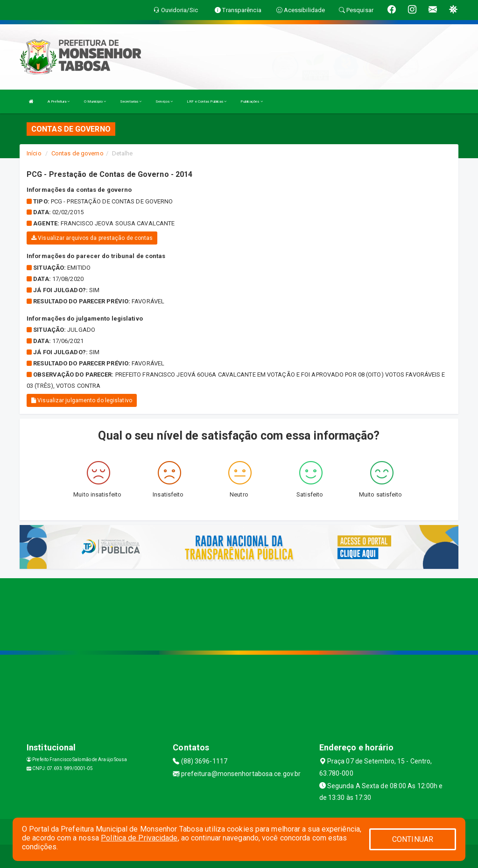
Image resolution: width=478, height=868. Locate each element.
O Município (95, 101)
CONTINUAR (413, 839)
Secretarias (131, 101)
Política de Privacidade (139, 838)
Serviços (164, 101)
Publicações (251, 101)
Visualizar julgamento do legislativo (82, 400)
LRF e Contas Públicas (207, 101)
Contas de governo (77, 153)
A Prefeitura (59, 101)
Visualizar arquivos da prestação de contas (92, 238)
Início (34, 153)
